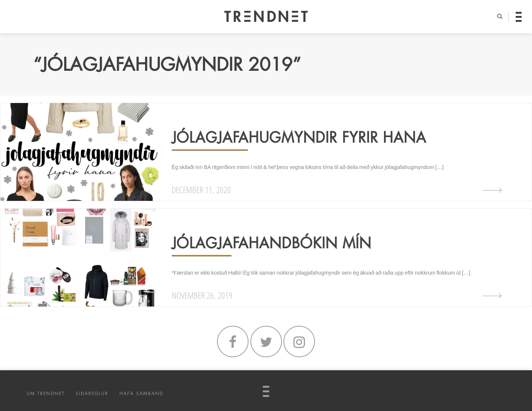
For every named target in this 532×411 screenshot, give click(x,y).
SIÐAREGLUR (92, 394)
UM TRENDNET (46, 394)
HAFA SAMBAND (141, 394)
